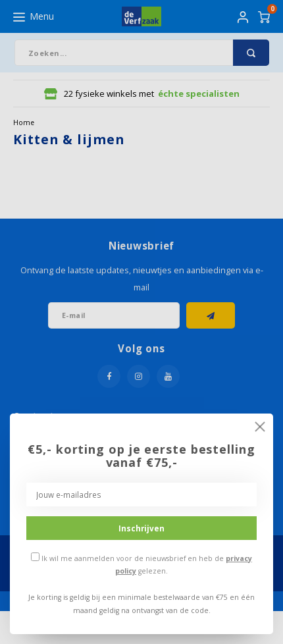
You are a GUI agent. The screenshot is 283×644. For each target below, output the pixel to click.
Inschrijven (141, 528)
